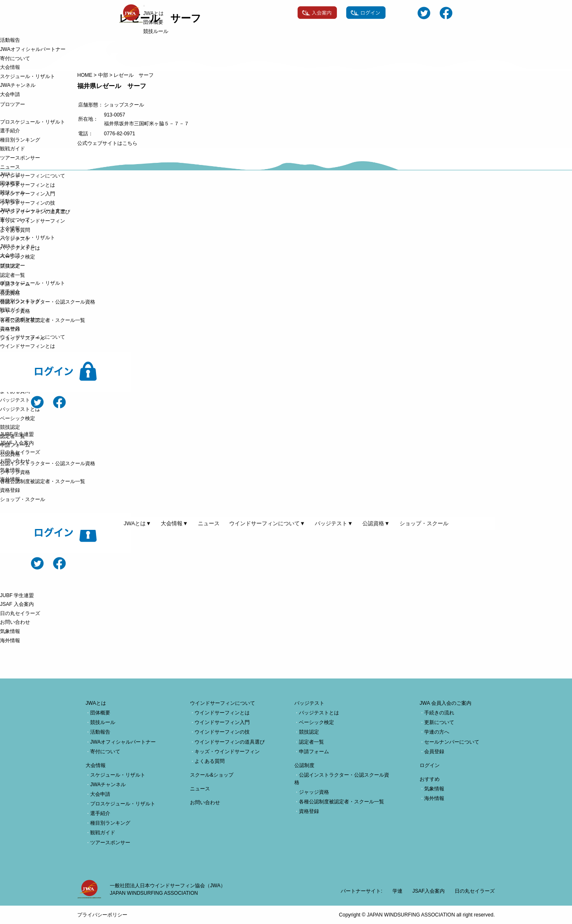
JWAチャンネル (18, 85)
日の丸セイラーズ (20, 452)
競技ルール (156, 31)
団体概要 (153, 22)
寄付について (15, 58)
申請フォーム (15, 284)
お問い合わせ (15, 461)
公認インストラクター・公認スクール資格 (48, 302)
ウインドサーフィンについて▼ (267, 523)
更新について (439, 722)
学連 (397, 891)
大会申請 (10, 94)
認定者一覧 (13, 275)
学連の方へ (437, 732)
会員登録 (434, 752)
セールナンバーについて (452, 742)
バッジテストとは (20, 248)
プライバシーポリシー (102, 915)
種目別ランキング (20, 140)
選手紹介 (10, 131)
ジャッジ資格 (15, 311)
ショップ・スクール (23, 338)
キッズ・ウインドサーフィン (33, 221)
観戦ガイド (13, 149)
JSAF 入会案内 (17, 443)
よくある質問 (15, 230)
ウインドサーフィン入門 (28, 194)
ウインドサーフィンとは (28, 185)
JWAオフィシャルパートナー (33, 49)
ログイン (430, 765)
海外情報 (10, 479)
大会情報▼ (174, 523)
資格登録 (10, 329)
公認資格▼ (376, 523)
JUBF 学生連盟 (17, 434)
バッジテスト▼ (334, 523)
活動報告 (10, 40)
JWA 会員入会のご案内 (445, 703)
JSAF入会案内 (429, 891)
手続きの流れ (439, 713)
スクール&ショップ (212, 775)
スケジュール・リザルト (28, 76)
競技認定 (10, 266)
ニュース (10, 167)
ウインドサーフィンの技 (28, 203)
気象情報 (10, 470)
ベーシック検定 (18, 257)
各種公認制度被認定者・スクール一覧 (43, 320)
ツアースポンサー (20, 158)
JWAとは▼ (137, 523)
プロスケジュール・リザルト (33, 122)
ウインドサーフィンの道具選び (35, 212)
